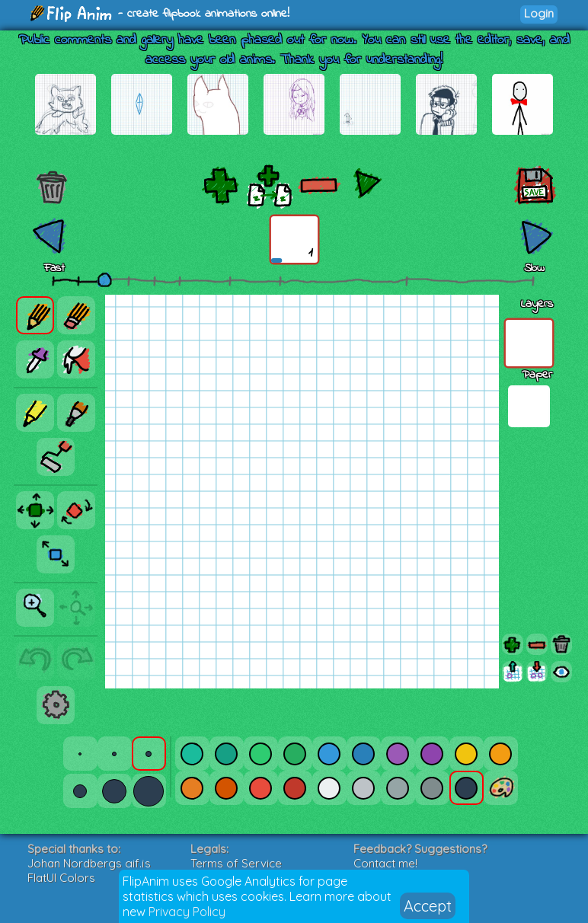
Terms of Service (236, 863)
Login (539, 13)
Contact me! (385, 863)
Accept (428, 906)
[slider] (104, 279)
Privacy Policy (187, 912)
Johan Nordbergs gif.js (89, 863)
